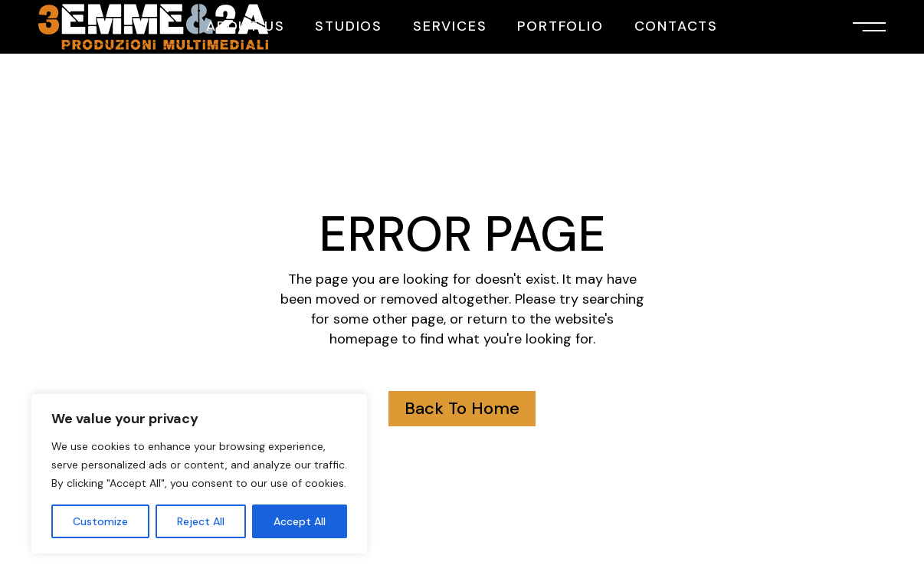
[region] (199, 474)
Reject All (201, 521)
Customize (100, 521)
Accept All (300, 521)
